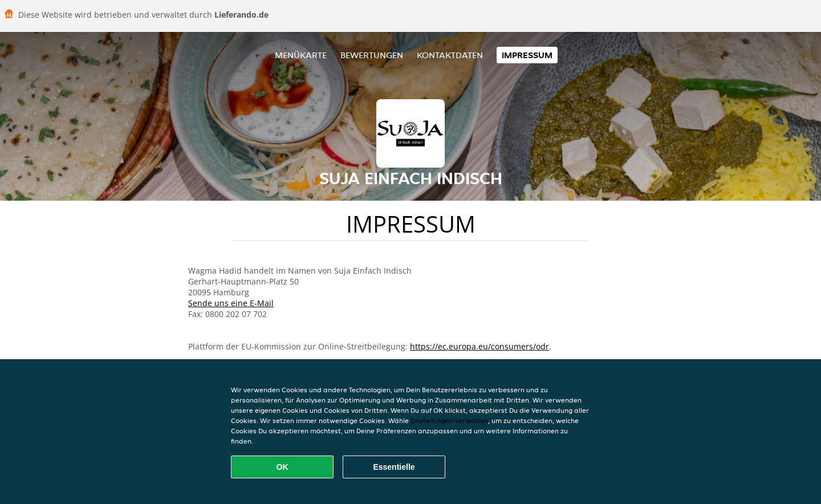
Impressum (527, 55)
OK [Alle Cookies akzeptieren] (283, 467)
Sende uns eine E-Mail (231, 303)
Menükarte (301, 55)
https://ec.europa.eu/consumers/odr (479, 346)
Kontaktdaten (450, 55)
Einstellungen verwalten (449, 420)
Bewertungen (372, 55)
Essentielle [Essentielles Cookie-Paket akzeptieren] (394, 467)
